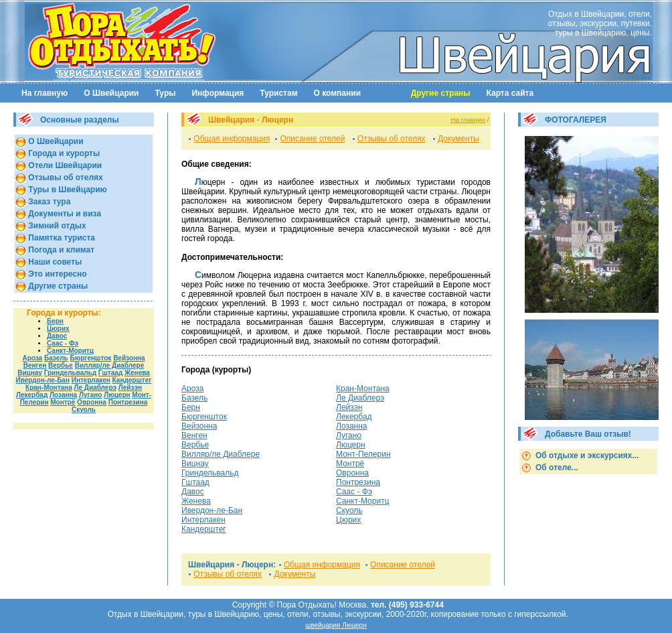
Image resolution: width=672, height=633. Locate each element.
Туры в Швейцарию (67, 190)
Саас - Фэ (63, 343)
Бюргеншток (91, 358)
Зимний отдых (56, 226)
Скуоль (84, 410)
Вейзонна (129, 358)
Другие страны (57, 286)
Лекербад (32, 395)
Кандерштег (132, 380)
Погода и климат (60, 250)
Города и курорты (63, 153)
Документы (458, 139)
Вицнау (30, 373)
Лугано (90, 395)
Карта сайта (510, 93)
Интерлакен (91, 380)
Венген (35, 365)
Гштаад (110, 373)
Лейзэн (130, 388)
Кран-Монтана (49, 388)
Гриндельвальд (70, 373)
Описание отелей (313, 139)
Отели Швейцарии (64, 165)
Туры (166, 93)
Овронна (92, 402)
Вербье (61, 365)
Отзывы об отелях (65, 178)
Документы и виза (64, 214)
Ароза (32, 358)
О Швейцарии (111, 93)
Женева (137, 373)
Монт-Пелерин (363, 454)
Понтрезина (128, 402)
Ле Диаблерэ (95, 388)
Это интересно (57, 274)
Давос (57, 336)
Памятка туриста (61, 238)
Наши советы (54, 262)
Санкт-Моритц (70, 351)
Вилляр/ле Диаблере (110, 365)
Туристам (278, 93)
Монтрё (63, 402)
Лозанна (63, 395)
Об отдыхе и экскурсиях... (586, 455)
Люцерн (117, 395)
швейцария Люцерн (336, 625)
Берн (55, 321)
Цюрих (58, 329)
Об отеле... (556, 468)
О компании (338, 93)
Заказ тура (48, 202)
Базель (56, 358)
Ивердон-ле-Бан (43, 380)
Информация (218, 93)
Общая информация (232, 139)
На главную (45, 93)
